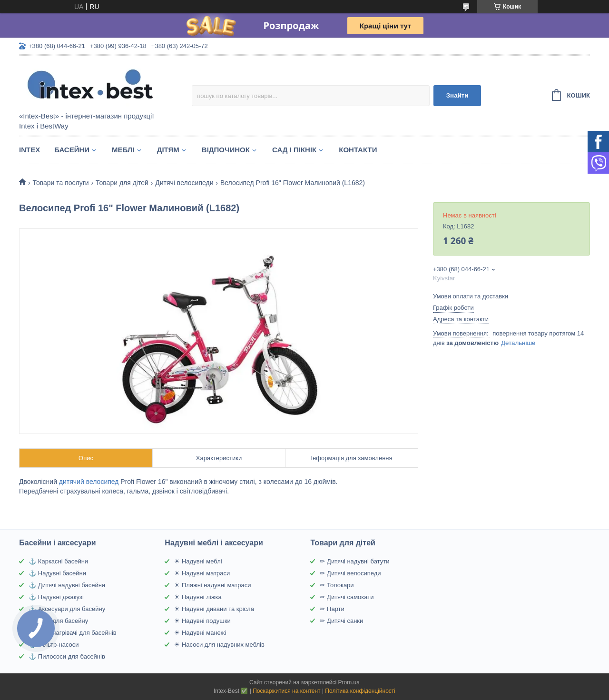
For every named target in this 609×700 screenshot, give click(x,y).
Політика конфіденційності (360, 691)
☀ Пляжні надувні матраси (212, 585)
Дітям (168, 150)
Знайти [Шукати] (457, 95)
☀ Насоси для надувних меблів (219, 645)
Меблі (123, 150)
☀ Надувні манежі (200, 633)
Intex (29, 150)
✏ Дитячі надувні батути (354, 561)
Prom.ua (349, 682)
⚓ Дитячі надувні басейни (67, 585)
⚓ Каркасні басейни (58, 561)
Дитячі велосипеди (184, 183)
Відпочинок (226, 150)
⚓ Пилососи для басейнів (67, 656)
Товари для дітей (122, 183)
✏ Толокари (337, 585)
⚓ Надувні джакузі (56, 597)
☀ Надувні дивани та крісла (214, 609)
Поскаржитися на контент (286, 691)
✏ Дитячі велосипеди (350, 573)
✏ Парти (332, 609)
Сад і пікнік (294, 150)
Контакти (358, 150)
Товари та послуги (60, 183)
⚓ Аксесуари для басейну (67, 609)
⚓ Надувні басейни (57, 573)
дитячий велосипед (89, 482)
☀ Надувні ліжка (198, 597)
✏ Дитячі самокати (347, 597)
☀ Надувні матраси (202, 573)
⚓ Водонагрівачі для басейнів (72, 633)
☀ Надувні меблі (198, 561)
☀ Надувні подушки (202, 621)
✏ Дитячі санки (341, 621)
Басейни (72, 150)
